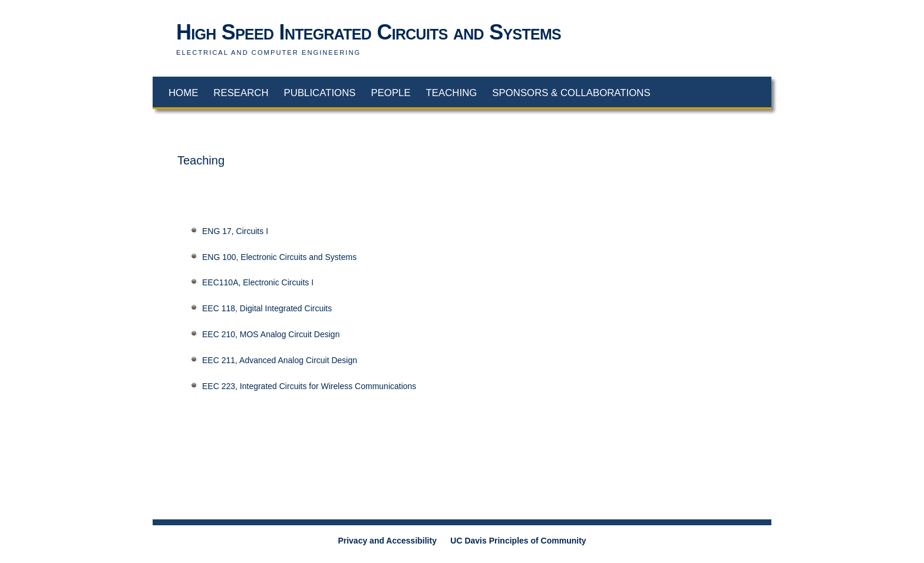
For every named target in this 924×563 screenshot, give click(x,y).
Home (183, 93)
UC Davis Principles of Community (518, 541)
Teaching (452, 93)
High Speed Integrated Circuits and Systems (369, 32)
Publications (320, 93)
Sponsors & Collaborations (571, 93)
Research (241, 93)
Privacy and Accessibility (387, 541)
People (390, 93)
